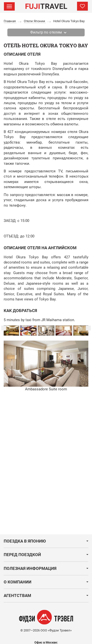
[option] (46, 330)
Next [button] (88, 328)
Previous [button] (4, 328)
